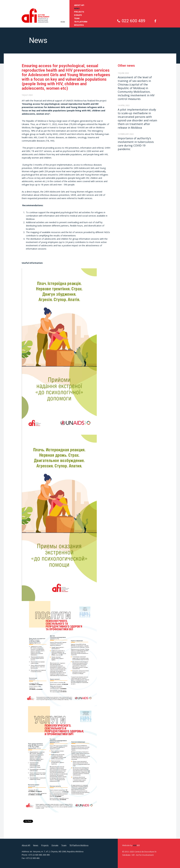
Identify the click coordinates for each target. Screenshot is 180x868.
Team (77, 18)
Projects (79, 12)
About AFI (79, 5)
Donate (78, 15)
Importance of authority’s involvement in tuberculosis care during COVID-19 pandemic (136, 144)
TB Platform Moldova (81, 23)
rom (63, 22)
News (77, 8)
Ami (136, 845)
